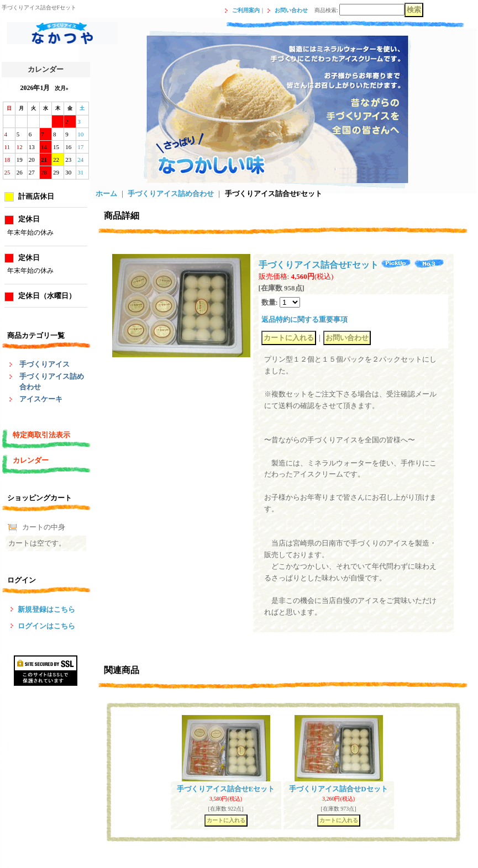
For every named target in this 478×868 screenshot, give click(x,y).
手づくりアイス (44, 364)
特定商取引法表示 (41, 435)
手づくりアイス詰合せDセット (338, 789)
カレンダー (31, 460)
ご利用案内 (246, 10)
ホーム (106, 194)
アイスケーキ (41, 399)
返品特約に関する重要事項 (304, 319)
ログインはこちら (46, 626)
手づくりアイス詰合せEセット (226, 789)
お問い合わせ (291, 10)
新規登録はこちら (46, 609)
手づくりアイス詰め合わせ (171, 194)
